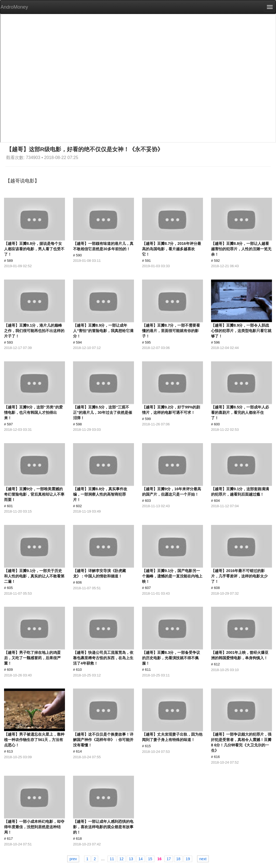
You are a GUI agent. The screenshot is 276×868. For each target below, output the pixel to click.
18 (178, 859)
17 (169, 859)
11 (112, 859)
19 (188, 859)
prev (73, 859)
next (203, 859)
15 (150, 859)
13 (131, 859)
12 (122, 859)
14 (141, 859)
